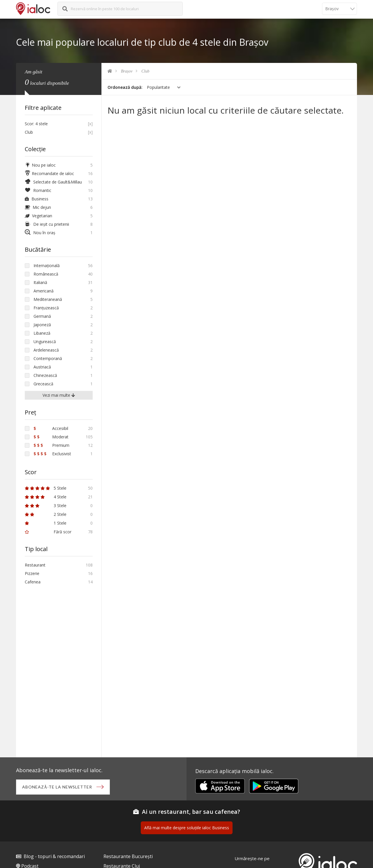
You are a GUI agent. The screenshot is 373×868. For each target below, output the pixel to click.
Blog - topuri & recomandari (54, 856)
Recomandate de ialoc (49, 173)
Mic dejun (38, 207)
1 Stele (46, 523)
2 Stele (46, 514)
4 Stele (46, 497)
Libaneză (42, 333)
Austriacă (42, 367)
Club (145, 71)
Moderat (51, 437)
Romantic (38, 190)
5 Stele (46, 488)
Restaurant (35, 565)
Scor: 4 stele (36, 124)
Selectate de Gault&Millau (53, 182)
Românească (46, 274)
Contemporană (48, 358)
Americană (44, 291)
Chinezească (45, 375)
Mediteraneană (48, 299)
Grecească (43, 384)
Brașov (127, 71)
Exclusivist (52, 454)
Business (37, 199)
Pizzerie (32, 573)
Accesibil (51, 428)
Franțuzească (46, 308)
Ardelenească (46, 350)
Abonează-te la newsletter (57, 787)
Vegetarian (38, 216)
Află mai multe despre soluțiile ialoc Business (187, 828)
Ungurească (45, 342)
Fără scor (48, 532)
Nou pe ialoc (40, 165)
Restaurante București (128, 856)
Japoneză (42, 325)
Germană (42, 316)
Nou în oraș (40, 233)
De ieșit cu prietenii (47, 224)
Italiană (40, 282)
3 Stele (46, 506)
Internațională (47, 265)
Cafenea (33, 582)
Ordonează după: (125, 87)
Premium (51, 445)
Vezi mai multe (59, 395)
